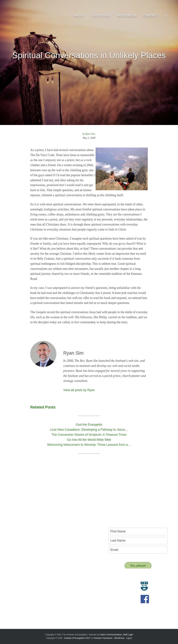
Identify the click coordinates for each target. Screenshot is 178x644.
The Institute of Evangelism (30, 16)
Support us (71, 603)
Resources (70, 578)
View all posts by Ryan (79, 390)
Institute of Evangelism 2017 (77, 638)
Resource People (72, 588)
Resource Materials (73, 584)
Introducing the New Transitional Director (27, 605)
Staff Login (128, 635)
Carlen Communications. (111, 635)
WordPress (119, 638)
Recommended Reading (76, 592)
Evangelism (11, 584)
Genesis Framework (103, 638)
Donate (66, 609)
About (10, 578)
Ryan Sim (90, 134)
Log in (129, 638)
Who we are (12, 588)
